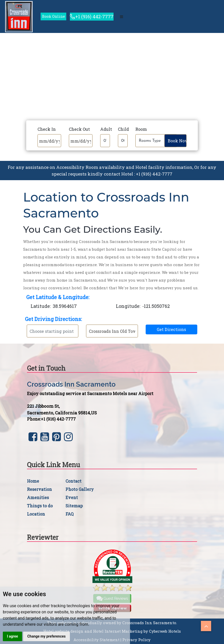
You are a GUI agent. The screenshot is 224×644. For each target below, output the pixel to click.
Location (36, 514)
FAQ (69, 514)
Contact (73, 481)
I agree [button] (12, 636)
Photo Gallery (80, 489)
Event (72, 497)
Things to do (40, 506)
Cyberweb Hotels (165, 631)
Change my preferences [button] (46, 636)
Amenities (38, 497)
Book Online (54, 16)
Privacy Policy (136, 640)
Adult (106, 129)
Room (141, 129)
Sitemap (74, 506)
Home (33, 481)
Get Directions (171, 329)
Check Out (79, 129)
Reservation (39, 489)
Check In (47, 129)
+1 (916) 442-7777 (94, 16)
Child (123, 129)
